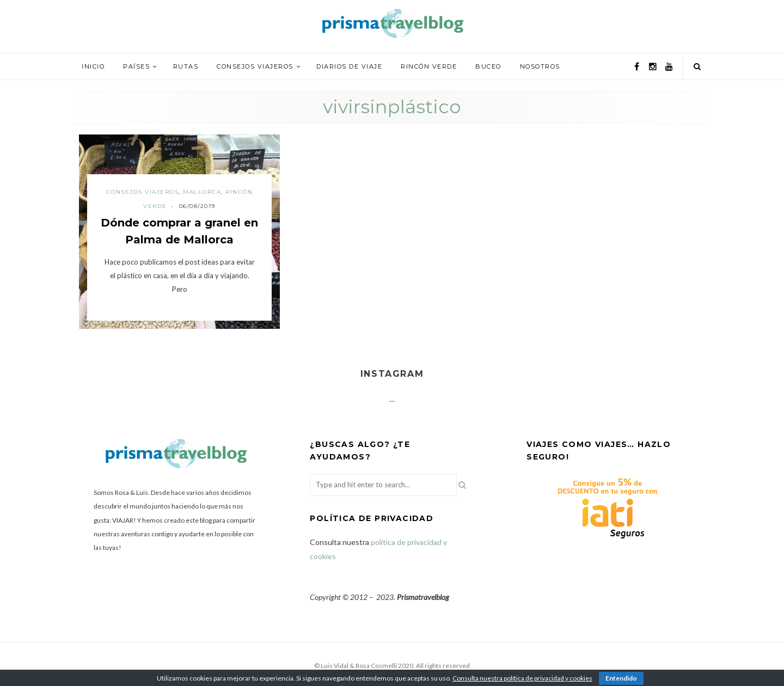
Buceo (488, 66)
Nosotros (540, 66)
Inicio (93, 66)
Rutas (186, 66)
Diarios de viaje (349, 66)
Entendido (621, 678)
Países (136, 66)
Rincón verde (429, 66)
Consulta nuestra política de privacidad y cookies (522, 678)
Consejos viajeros (255, 66)
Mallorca (202, 192)
